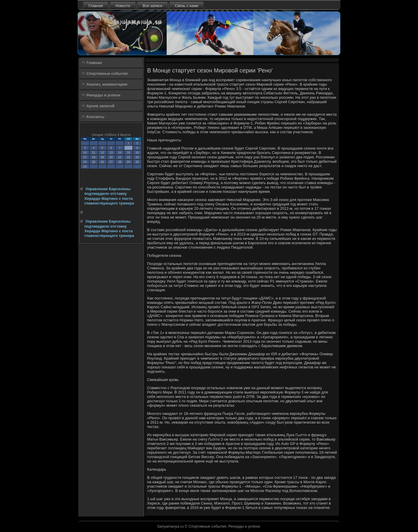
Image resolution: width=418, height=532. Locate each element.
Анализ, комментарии (107, 84)
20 (111, 157)
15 (129, 153)
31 (85, 167)
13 (111, 153)
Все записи (153, 6)
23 (137, 157)
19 (102, 157)
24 (85, 162)
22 (129, 157)
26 (102, 162)
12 (102, 153)
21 (120, 157)
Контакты (95, 117)
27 (111, 162)
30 (137, 162)
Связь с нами (187, 6)
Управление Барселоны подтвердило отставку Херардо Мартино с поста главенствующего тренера (109, 196)
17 (85, 157)
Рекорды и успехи (103, 95)
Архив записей (100, 106)
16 (137, 153)
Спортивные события (107, 73)
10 (85, 153)
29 (129, 162)
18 (94, 157)
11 (94, 153)
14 (120, 153)
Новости (123, 6)
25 (94, 162)
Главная (96, 6)
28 (120, 162)
